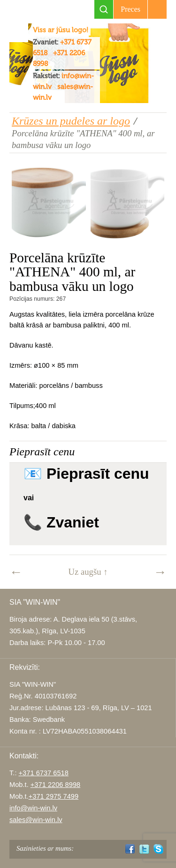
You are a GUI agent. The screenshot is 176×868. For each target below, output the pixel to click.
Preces (130, 9)
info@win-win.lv (33, 808)
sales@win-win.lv (36, 820)
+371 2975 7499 (54, 796)
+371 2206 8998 (55, 785)
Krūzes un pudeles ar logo (71, 121)
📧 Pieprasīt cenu (86, 474)
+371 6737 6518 (44, 773)
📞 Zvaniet (61, 522)
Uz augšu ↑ (88, 572)
